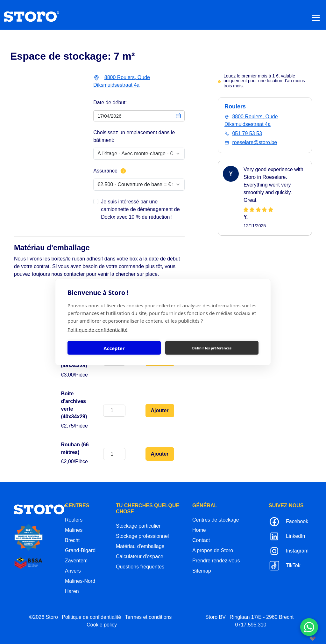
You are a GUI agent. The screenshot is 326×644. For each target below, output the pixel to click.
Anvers (73, 571)
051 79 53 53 (247, 133)
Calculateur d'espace (140, 556)
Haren (72, 591)
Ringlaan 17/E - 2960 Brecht (262, 617)
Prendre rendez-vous (216, 561)
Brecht (72, 540)
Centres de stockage (216, 520)
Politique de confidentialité (97, 330)
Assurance (110, 171)
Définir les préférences (212, 348)
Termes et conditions (149, 617)
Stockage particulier (138, 526)
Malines (74, 530)
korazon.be (302, 638)
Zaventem (76, 561)
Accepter (114, 348)
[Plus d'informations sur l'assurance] (123, 171)
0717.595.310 (251, 625)
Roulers (74, 520)
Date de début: (110, 102)
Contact (201, 540)
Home (199, 530)
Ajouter (160, 410)
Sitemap (202, 571)
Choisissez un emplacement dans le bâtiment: (134, 136)
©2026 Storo (44, 617)
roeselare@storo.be (255, 142)
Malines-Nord (80, 581)
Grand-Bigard (80, 550)
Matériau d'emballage (140, 546)
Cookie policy (102, 625)
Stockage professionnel (142, 536)
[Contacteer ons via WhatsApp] (309, 627)
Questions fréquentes (140, 567)
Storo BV (216, 617)
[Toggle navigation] (316, 17)
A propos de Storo (213, 550)
